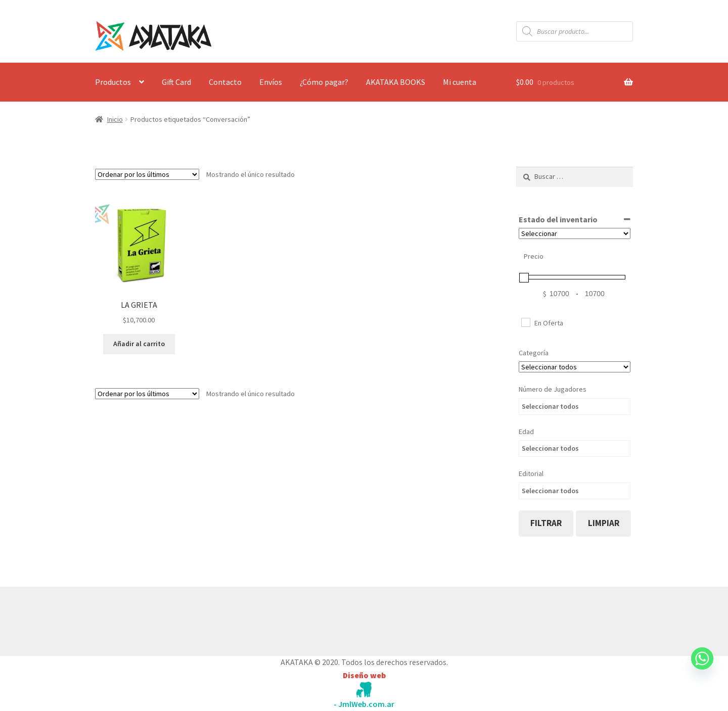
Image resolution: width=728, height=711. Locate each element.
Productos (113, 82)
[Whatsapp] (702, 668)
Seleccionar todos (550, 406)
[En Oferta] (525, 322)
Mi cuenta (460, 82)
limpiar (604, 523)
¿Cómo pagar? (324, 82)
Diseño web (364, 675)
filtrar (546, 523)
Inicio (115, 119)
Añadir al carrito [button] (139, 344)
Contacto (225, 82)
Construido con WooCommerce (149, 619)
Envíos (271, 82)
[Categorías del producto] (575, 367)
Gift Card (176, 82)
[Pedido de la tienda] (147, 174)
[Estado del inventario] (575, 233)
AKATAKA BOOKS (396, 82)
